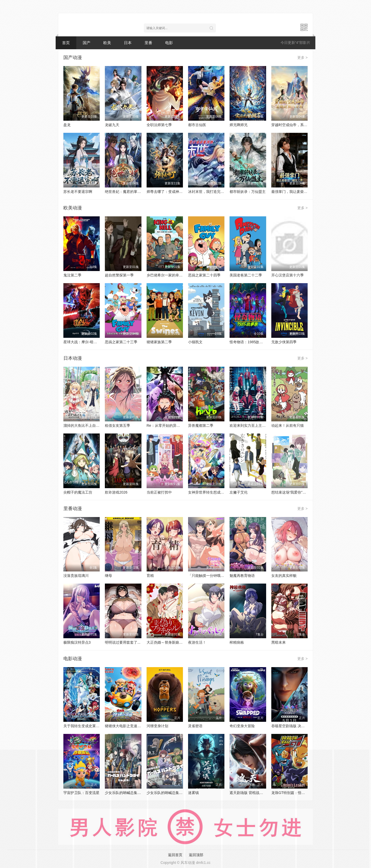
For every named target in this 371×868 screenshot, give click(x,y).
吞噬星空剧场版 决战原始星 (293, 726)
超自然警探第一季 (119, 275)
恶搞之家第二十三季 (121, 342)
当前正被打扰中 (159, 492)
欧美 (107, 43)
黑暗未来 (279, 642)
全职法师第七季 (159, 125)
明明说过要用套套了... (123, 642)
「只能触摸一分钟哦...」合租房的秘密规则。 (224, 576)
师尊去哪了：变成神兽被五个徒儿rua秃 (178, 192)
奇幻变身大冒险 (242, 726)
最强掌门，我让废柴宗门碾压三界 (298, 192)
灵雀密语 (195, 726)
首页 (66, 43)
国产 (87, 43)
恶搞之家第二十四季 (204, 275)
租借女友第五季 (117, 425)
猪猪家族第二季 (159, 342)
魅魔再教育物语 (242, 576)
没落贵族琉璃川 (76, 576)
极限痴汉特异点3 (77, 642)
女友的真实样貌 (284, 576)
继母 (108, 576)
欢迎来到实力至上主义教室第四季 (257, 425)
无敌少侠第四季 (284, 342)
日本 (128, 43)
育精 (150, 576)
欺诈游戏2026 (116, 492)
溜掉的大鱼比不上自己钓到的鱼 (89, 425)
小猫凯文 (195, 342)
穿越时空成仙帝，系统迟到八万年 (298, 125)
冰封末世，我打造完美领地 (210, 192)
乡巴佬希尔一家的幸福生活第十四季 (175, 275)
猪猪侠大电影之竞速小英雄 (127, 726)
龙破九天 (112, 125)
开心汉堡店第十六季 (288, 275)
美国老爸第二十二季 (246, 275)
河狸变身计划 (157, 726)
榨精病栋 (237, 642)
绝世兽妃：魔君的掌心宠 (125, 192)
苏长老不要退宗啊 (78, 192)
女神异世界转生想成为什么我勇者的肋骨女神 (224, 492)
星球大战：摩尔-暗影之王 (84, 342)
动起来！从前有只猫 (288, 425)
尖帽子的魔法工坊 (78, 492)
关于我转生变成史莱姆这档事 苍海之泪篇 (96, 726)
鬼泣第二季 (72, 275)
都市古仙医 (197, 125)
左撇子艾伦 (239, 492)
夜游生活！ (197, 642)
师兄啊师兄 (239, 125)
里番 (148, 43)
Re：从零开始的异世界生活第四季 (174, 425)
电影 (169, 43)
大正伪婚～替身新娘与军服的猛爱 (174, 642)
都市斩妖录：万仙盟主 (248, 192)
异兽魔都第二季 (201, 425)
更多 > (302, 58)
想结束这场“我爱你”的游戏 (292, 492)
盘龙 (67, 125)
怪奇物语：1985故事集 (248, 342)
